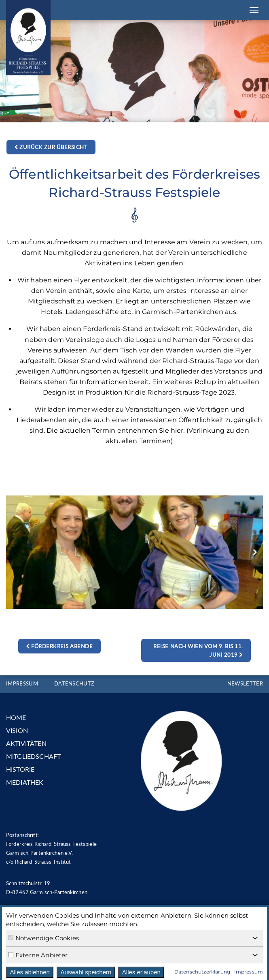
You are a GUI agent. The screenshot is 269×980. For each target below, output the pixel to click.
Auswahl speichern (86, 972)
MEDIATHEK (25, 782)
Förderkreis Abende (59, 646)
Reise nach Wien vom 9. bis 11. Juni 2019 (198, 650)
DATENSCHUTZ (74, 683)
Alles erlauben (141, 972)
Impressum (249, 972)
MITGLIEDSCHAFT (33, 756)
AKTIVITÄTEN (26, 743)
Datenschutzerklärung (202, 972)
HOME (16, 717)
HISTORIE (20, 769)
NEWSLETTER (245, 683)
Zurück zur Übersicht (51, 147)
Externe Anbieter (38, 955)
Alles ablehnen (30, 972)
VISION (17, 730)
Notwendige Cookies (43, 938)
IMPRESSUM (22, 683)
